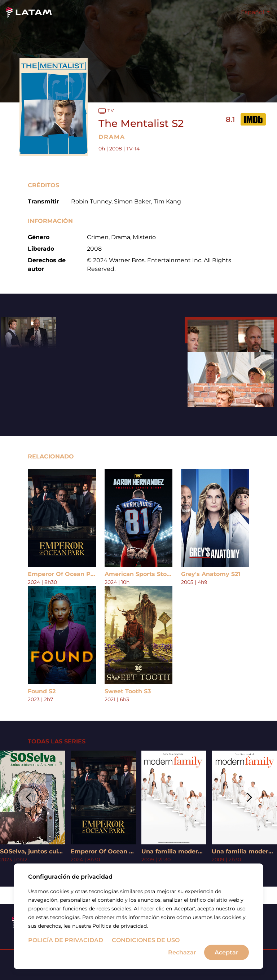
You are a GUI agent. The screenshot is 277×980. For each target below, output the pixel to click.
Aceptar (227, 952)
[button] (28, 798)
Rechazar (182, 952)
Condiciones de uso (146, 940)
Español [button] (253, 12)
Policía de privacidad (66, 940)
